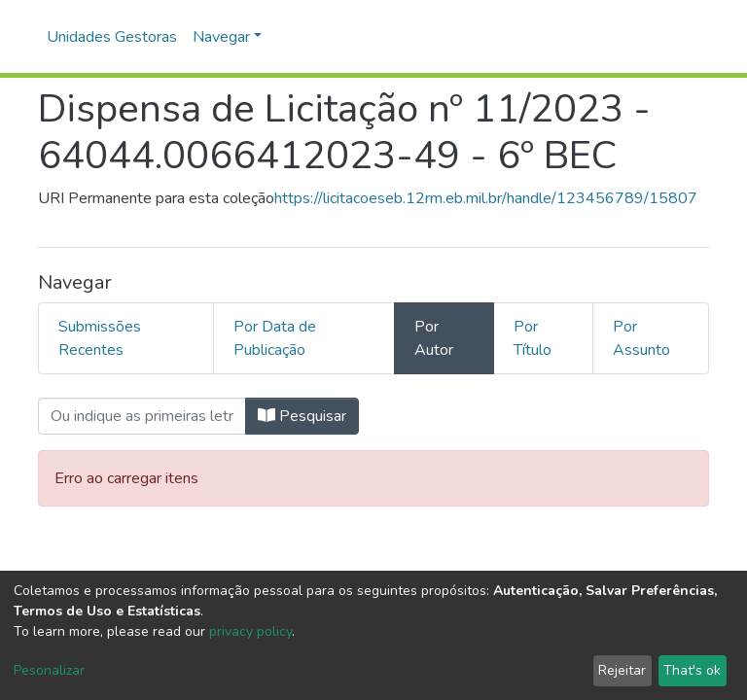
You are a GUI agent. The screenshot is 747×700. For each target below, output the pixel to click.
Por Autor (434, 338)
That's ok (692, 670)
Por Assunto (641, 338)
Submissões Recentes (100, 338)
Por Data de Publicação (275, 338)
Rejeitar (622, 670)
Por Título (533, 338)
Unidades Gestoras (112, 37)
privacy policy (250, 631)
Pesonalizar (49, 670)
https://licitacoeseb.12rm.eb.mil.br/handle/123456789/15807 (486, 198)
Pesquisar (302, 416)
